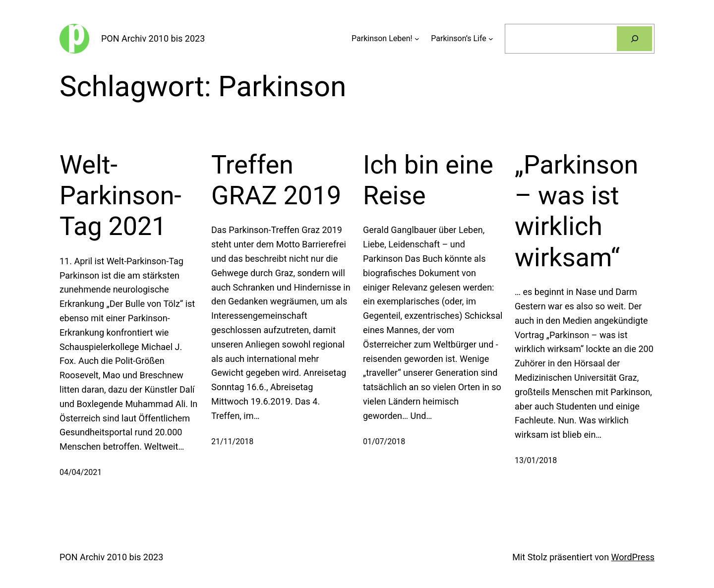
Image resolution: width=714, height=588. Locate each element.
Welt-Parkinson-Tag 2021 (120, 196)
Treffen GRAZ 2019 (276, 180)
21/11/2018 (232, 441)
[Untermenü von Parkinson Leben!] (417, 39)
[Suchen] (634, 38)
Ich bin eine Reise (428, 180)
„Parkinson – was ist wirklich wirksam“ (576, 211)
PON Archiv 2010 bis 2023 (153, 38)
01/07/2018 (384, 441)
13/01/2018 (536, 460)
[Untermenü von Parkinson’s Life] (491, 39)
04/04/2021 (81, 472)
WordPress (633, 557)
